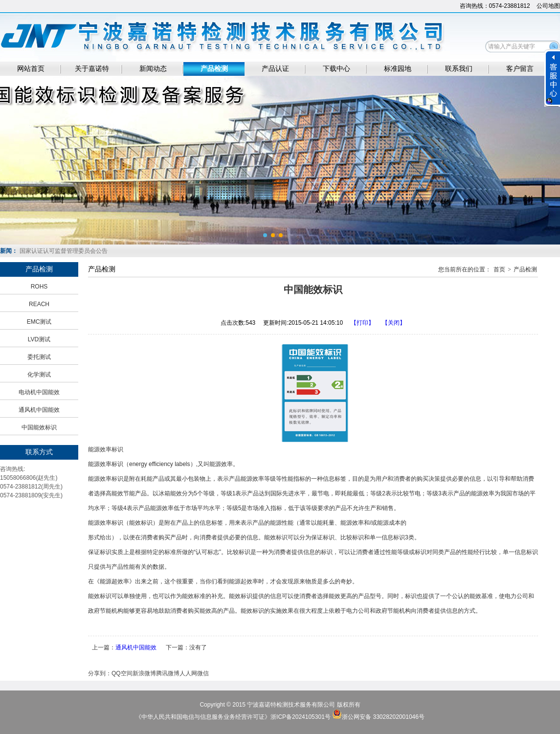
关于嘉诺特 (92, 69)
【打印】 (362, 323)
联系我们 (459, 69)
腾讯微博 (168, 673)
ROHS (39, 287)
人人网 (188, 673)
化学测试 (39, 375)
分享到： (100, 673)
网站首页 (31, 69)
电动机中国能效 (39, 392)
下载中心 (336, 69)
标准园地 (398, 69)
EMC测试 (39, 322)
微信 (203, 673)
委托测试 (39, 357)
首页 (499, 269)
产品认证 (275, 69)
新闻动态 (153, 69)
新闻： (9, 251)
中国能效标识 (39, 427)
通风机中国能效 (39, 410)
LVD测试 (39, 339)
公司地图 (548, 6)
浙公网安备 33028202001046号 (383, 717)
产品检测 (214, 69)
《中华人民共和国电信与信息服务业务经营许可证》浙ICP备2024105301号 (234, 717)
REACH (39, 304)
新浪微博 (144, 673)
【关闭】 (394, 323)
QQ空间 (122, 673)
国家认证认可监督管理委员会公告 (64, 251)
